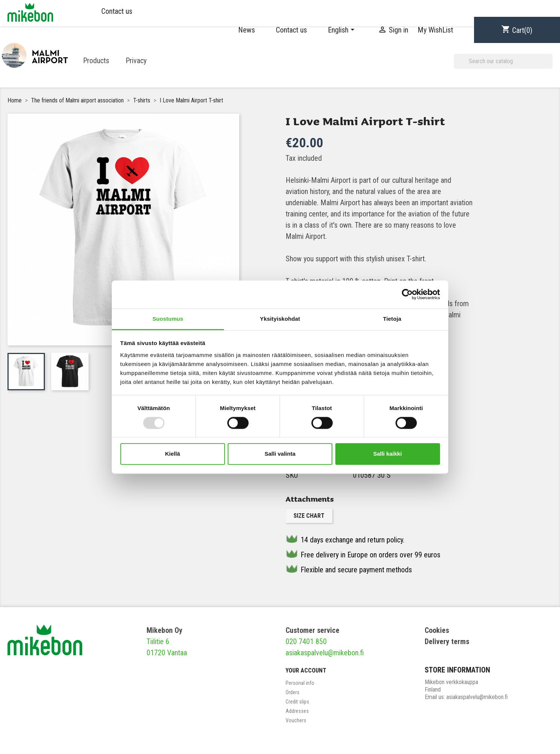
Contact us (117, 11)
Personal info (300, 683)
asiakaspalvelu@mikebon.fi (325, 653)
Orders (293, 692)
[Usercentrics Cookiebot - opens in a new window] (407, 294)
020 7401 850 (306, 641)
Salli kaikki (387, 454)
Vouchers (296, 720)
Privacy (136, 61)
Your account (306, 670)
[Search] (503, 61)
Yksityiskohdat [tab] (280, 319)
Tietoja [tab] (392, 319)
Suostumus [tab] (168, 319)
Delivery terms (447, 641)
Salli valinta (280, 454)
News (247, 30)
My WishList (435, 30)
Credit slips (297, 702)
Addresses (297, 711)
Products (96, 61)
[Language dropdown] (342, 30)
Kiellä (172, 454)
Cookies (437, 630)
